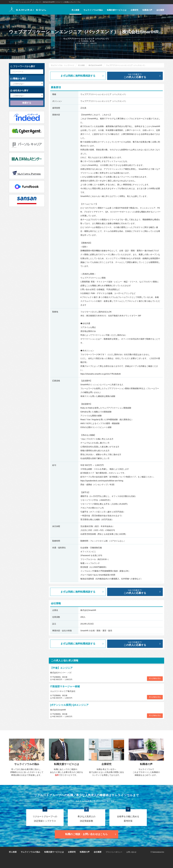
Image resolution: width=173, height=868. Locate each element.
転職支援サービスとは (117, 10)
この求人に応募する (137, 76)
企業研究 (134, 10)
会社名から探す (19, 91)
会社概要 (160, 10)
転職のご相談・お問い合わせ (91, 834)
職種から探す (18, 79)
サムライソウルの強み (93, 10)
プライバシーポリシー (114, 852)
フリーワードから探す (23, 66)
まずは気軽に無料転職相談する (82, 76)
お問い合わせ (131, 852)
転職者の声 (147, 10)
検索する (27, 103)
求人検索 (75, 10)
